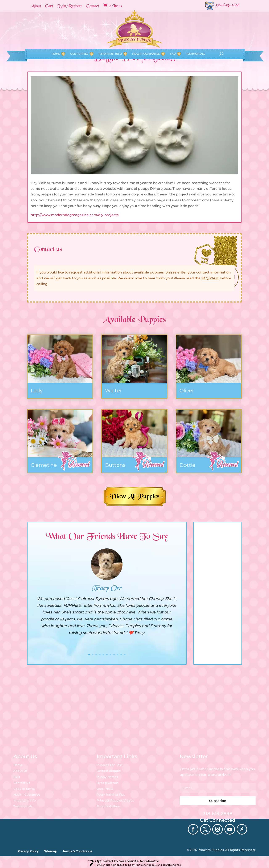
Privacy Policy (28, 851)
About (36, 7)
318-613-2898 (218, 814)
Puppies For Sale (109, 765)
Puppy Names (107, 777)
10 (121, 655)
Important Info (110, 39)
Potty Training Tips (111, 795)
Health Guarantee (146, 39)
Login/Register (70, 7)
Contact (93, 7)
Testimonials (196, 39)
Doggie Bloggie (109, 771)
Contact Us (22, 783)
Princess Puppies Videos (115, 800)
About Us (20, 771)
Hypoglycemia (108, 783)
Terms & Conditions (77, 851)
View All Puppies (135, 497)
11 (125, 655)
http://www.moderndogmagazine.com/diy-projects (75, 215)
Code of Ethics (24, 789)
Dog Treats (105, 789)
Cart (49, 7)
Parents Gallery (108, 806)
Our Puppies (79, 39)
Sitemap (51, 851)
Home (56, 39)
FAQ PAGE (210, 278)
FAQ (173, 39)
